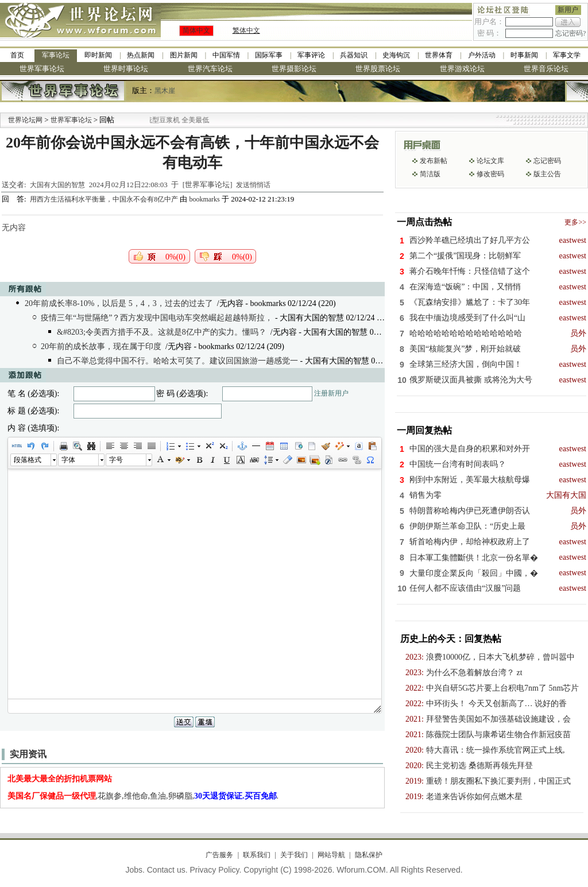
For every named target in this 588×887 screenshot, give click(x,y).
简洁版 (430, 174)
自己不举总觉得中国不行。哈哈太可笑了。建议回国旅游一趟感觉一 (177, 361)
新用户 (568, 10)
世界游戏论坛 (462, 69)
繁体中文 (246, 30)
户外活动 (482, 55)
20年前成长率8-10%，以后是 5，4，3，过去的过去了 (119, 303)
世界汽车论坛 (210, 69)
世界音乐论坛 (546, 69)
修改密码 (490, 174)
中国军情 (226, 55)
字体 (68, 460)
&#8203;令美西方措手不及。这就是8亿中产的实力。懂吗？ (162, 332)
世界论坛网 (25, 120)
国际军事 (269, 55)
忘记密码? (570, 33)
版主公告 (547, 174)
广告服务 (219, 855)
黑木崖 (165, 91)
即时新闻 (98, 55)
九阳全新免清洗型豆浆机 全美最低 (178, 120)
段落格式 (28, 460)
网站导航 (331, 855)
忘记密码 (547, 161)
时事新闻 (524, 55)
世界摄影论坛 (294, 69)
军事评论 (311, 55)
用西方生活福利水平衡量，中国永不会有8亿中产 (105, 199)
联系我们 (257, 855)
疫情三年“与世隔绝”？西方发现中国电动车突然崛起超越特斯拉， (157, 318)
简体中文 (196, 30)
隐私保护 (369, 855)
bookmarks (204, 199)
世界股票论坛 (378, 69)
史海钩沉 (396, 55)
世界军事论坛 (42, 69)
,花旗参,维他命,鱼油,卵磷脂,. (143, 796)
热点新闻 (141, 55)
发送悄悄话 (253, 185)
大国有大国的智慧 (57, 185)
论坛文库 (490, 161)
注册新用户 (331, 393)
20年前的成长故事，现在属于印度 (101, 346)
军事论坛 (56, 55)
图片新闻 (184, 55)
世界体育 (439, 55)
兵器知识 (354, 55)
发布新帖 (434, 161)
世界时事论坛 (126, 69)
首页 (17, 55)
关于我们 (294, 855)
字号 (116, 460)
